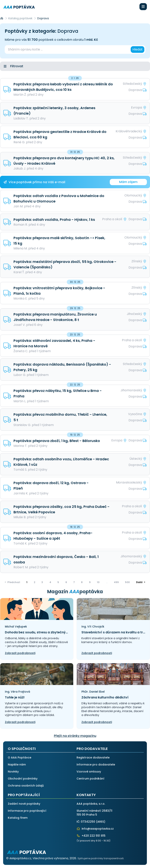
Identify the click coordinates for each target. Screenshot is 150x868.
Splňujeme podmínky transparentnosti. (101, 858)
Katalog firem (18, 818)
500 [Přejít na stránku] (127, 582)
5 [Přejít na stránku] (58, 582)
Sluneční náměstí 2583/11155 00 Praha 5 (94, 813)
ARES (101, 822)
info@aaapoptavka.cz (95, 829)
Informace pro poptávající (27, 811)
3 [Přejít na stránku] (42, 582)
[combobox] (67, 49)
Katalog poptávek (20, 18)
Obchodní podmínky (23, 779)
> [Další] (141, 582)
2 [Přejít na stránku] (34, 582)
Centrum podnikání (90, 779)
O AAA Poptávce (20, 758)
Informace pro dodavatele (96, 765)
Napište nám (17, 765)
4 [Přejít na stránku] (50, 582)
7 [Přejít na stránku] (74, 582)
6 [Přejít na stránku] (66, 582)
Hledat (137, 49)
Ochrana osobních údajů (26, 786)
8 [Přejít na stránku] (82, 582)
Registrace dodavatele (93, 758)
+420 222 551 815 (91, 836)
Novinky (13, 772)
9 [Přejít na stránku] (90, 582)
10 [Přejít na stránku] (98, 582)
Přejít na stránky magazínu (75, 736)
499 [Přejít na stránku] (116, 582)
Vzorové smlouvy (89, 772)
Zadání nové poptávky (24, 804)
